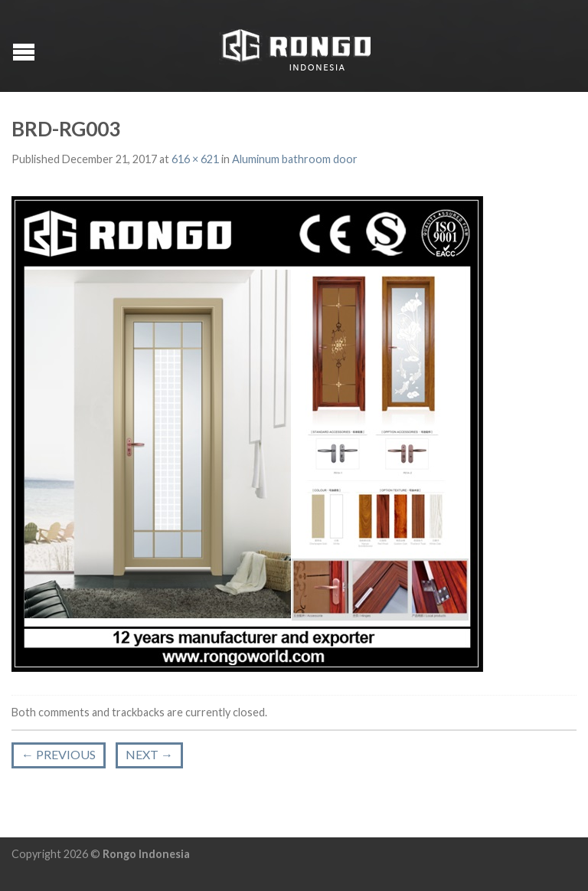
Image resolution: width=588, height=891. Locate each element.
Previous (59, 754)
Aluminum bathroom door (295, 159)
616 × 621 (195, 159)
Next (149, 754)
